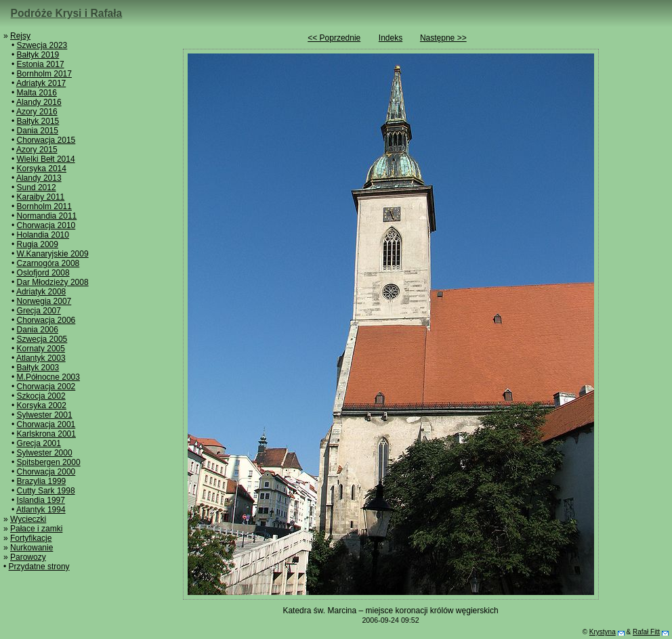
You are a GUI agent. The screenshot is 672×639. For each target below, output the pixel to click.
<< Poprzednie (334, 38)
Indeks (391, 38)
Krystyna (603, 632)
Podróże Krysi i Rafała (67, 13)
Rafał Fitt (646, 632)
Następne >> (443, 38)
